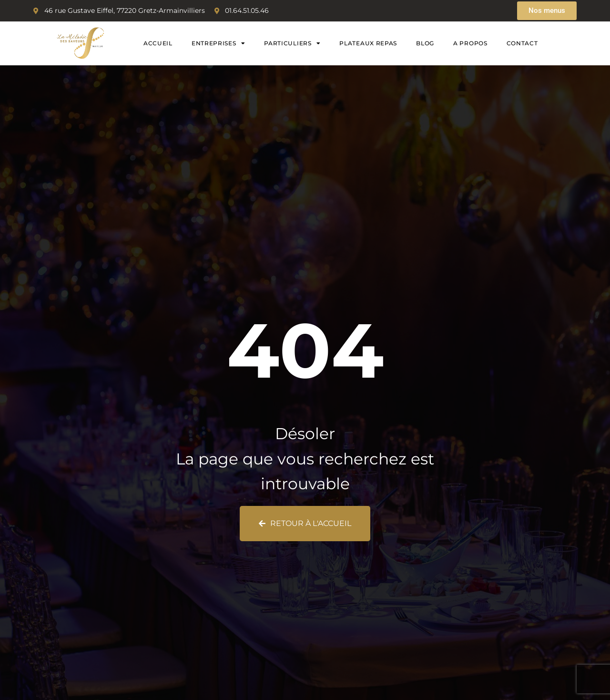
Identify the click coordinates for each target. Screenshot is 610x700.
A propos (470, 43)
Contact (522, 43)
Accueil (158, 43)
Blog (425, 43)
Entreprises (218, 43)
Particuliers (292, 43)
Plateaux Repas (368, 43)
